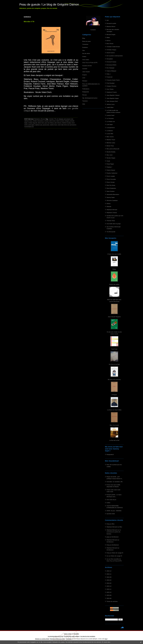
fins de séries (86, 53)
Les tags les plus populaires (88, 636)
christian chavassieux (38, 121)
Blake (108, 37)
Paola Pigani (110, 164)
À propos (93, 30)
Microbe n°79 (29, 21)
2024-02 (109, 583)
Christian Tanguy (111, 50)
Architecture (115, 537)
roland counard (60, 121)
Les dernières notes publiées (72, 636)
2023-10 (109, 592)
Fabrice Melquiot (111, 71)
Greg (108, 524)
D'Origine (114, 395)
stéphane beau (28, 121)
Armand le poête (111, 23)
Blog (84, 38)
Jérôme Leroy (111, 104)
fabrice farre (41, 123)
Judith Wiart (110, 107)
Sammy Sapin (111, 197)
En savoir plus (106, 642)
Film (84, 50)
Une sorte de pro (112, 500)
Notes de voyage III (117, 553)
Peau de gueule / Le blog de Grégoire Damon (49, 5)
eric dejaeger (60, 119)
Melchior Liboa (111, 143)
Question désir (111, 514)
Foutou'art (110, 77)
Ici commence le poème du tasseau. (114, 532)
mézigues (67, 121)
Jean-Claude (86, 72)
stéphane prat (39, 125)
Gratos (84, 56)
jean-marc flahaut (49, 123)
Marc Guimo (110, 137)
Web (84, 104)
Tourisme (85, 101)
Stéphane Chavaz (112, 213)
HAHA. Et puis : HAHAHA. (114, 511)
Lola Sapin (110, 124)
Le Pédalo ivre (111, 121)
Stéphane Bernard (112, 210)
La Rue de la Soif (114, 440)
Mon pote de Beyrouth (113, 149)
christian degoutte (33, 123)
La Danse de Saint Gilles (114, 410)
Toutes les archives (112, 601)
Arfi (108, 20)
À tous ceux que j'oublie (114, 254)
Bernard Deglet (111, 34)
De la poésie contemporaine (115, 56)
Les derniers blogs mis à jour (55, 636)
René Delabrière (111, 188)
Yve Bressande (111, 232)
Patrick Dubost (111, 170)
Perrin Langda (111, 176)
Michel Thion (110, 146)
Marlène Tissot (111, 140)
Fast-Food (114, 349)
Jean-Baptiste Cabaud (113, 95)
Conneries (85, 44)
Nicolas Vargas (111, 158)
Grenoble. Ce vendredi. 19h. (115, 482)
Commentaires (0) (29, 127)
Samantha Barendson (113, 194)
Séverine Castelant (112, 200)
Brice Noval (110, 43)
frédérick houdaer (67, 123)
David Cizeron (111, 53)
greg (108, 537)
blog (106, 639)
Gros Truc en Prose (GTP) (90, 63)
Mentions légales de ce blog (58, 639)
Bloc (113, 524)
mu (108, 556)
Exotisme (85, 47)
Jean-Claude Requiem (114, 317)
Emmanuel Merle (112, 65)
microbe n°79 (53, 119)
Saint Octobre (111, 191)
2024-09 (109, 577)
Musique (85, 81)
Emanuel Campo (112, 62)
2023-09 (109, 595)
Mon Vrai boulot (114, 425)
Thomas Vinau (111, 221)
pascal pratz (46, 125)
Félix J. (109, 74)
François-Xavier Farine (113, 80)
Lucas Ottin (110, 134)
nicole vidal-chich (62, 125)
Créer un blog (68, 634)
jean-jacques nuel (68, 119)
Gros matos (86, 60)
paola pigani (31, 125)
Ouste (108, 161)
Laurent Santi (111, 115)
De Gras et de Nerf (114, 364)
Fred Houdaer (111, 83)
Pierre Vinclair (111, 182)
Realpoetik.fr (110, 454)
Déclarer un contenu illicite (42, 639)
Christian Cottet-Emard (113, 47)
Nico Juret (110, 155)
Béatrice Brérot (111, 26)
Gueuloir (85, 69)
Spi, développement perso (90, 98)
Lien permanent (71, 125)
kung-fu (85, 75)
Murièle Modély (111, 152)
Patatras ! (109, 167)
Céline (108, 503)
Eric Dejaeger (111, 68)
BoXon (109, 41)
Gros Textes (110, 89)
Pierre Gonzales (111, 179)
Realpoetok (86, 92)
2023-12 (109, 586)
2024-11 (109, 574)
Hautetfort (76, 634)
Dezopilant (110, 59)
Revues (85, 95)
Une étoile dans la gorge (114, 224)
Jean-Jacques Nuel (112, 101)
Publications (86, 89)
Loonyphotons (111, 128)
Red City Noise (111, 185)
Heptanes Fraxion (112, 92)
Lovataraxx (110, 131)
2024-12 (109, 571)
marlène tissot (53, 125)
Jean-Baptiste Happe (113, 98)
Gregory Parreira (112, 86)
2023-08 (109, 598)
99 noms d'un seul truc (114, 379)
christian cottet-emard (50, 121)
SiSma (109, 204)
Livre (84, 78)
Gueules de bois (87, 66)
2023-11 (109, 589)
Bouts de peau (87, 41)
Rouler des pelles (114, 284)
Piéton (114, 269)
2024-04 (109, 580)
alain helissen (58, 123)
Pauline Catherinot (112, 173)
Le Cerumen (110, 118)
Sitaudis (109, 206)
